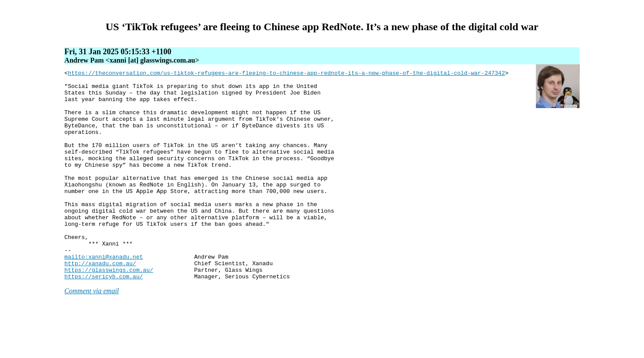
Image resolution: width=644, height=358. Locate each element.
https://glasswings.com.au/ (109, 310)
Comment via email (91, 333)
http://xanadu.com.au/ (100, 302)
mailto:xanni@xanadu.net (104, 295)
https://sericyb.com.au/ (104, 318)
